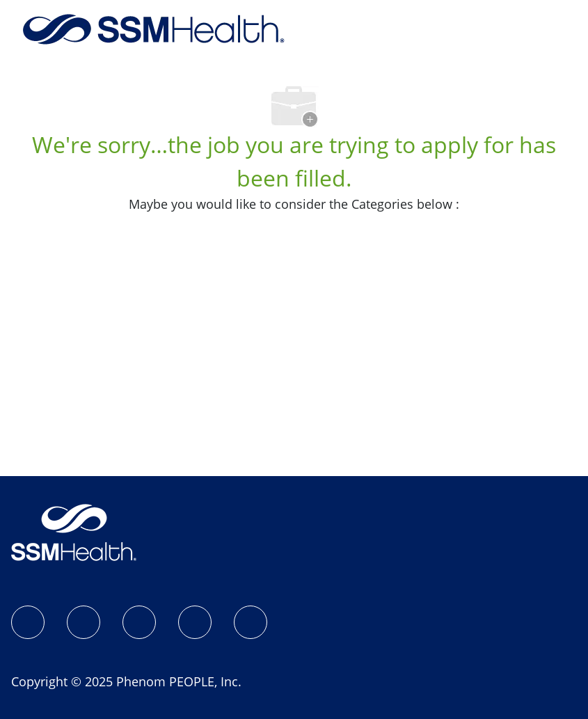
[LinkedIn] (139, 622)
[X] (195, 622)
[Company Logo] (154, 28)
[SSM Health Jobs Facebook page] (28, 622)
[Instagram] (84, 622)
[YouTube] (251, 622)
